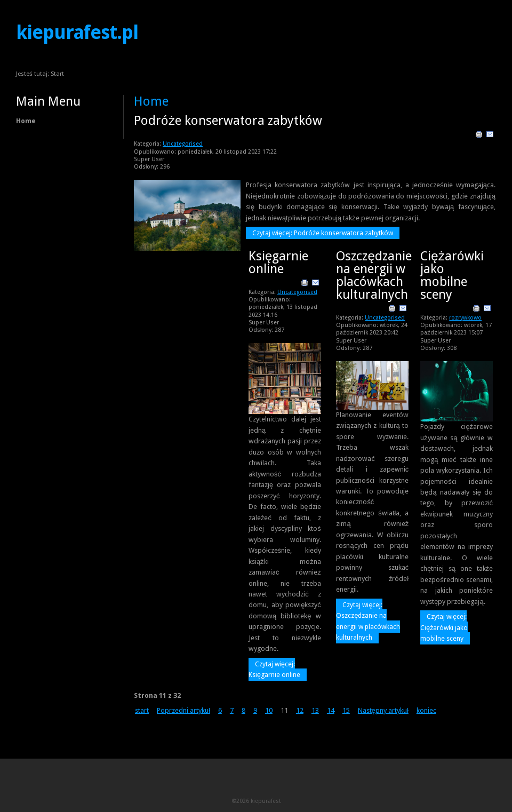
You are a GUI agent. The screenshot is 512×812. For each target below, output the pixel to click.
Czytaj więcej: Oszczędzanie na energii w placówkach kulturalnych (368, 621)
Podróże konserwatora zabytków (228, 121)
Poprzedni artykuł (183, 710)
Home (26, 121)
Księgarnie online (278, 262)
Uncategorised (183, 144)
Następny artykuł (383, 710)
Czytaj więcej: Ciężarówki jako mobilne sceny (444, 627)
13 (315, 710)
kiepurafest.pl (77, 33)
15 (346, 710)
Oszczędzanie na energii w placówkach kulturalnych (374, 275)
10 (269, 710)
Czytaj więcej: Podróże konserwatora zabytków (323, 233)
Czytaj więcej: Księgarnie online (274, 669)
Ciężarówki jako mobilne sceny (452, 275)
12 (300, 710)
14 (331, 710)
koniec (426, 710)
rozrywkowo (465, 318)
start (142, 710)
